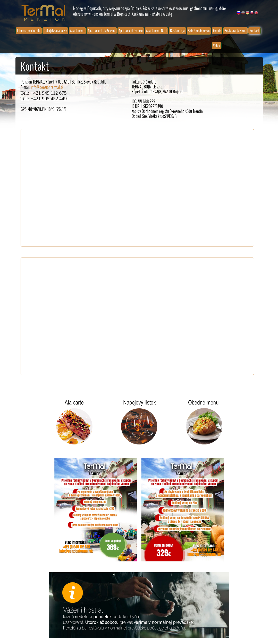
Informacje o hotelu (29, 31)
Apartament (77, 31)
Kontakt (254, 31)
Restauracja (177, 31)
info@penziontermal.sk (47, 88)
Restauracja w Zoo (235, 31)
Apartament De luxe (131, 31)
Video (217, 46)
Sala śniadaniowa (199, 31)
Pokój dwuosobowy (55, 31)
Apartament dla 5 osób (102, 31)
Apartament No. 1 (156, 31)
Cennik (217, 31)
